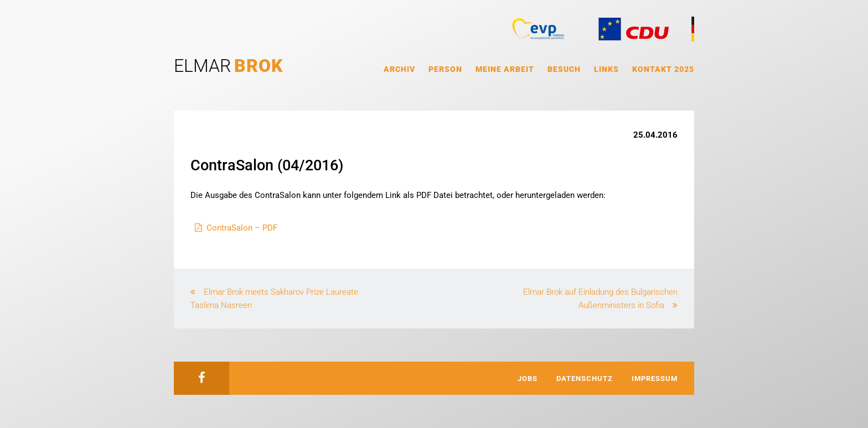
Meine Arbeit (505, 69)
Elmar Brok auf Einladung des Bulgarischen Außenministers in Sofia (600, 299)
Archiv (399, 69)
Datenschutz (585, 379)
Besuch (564, 69)
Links (606, 69)
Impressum (655, 379)
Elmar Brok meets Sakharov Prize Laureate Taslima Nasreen (274, 299)
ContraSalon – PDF (242, 228)
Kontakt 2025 (663, 69)
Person (445, 69)
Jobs (528, 379)
